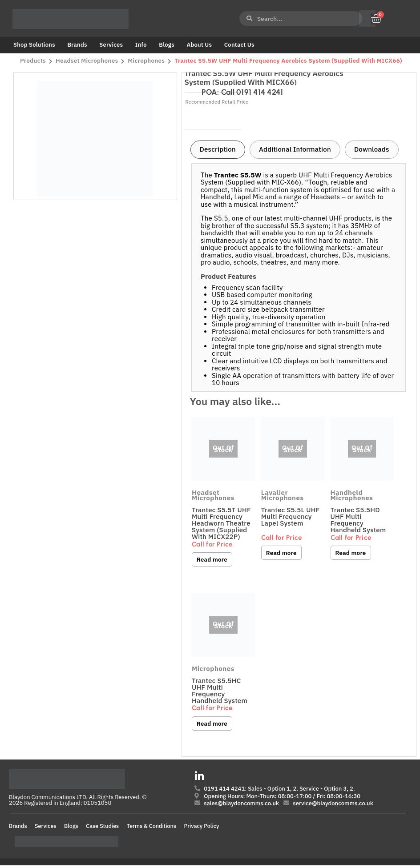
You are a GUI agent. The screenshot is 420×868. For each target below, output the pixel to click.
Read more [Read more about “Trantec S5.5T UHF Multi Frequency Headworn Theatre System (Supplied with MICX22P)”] (212, 559)
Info (141, 45)
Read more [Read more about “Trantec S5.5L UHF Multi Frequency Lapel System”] (282, 553)
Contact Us (239, 45)
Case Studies (102, 828)
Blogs (167, 45)
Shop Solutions (34, 45)
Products (33, 61)
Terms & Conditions (151, 828)
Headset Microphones (87, 61)
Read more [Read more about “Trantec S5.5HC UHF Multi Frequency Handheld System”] (212, 724)
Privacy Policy (202, 828)
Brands (77, 45)
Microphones (147, 61)
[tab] (218, 150)
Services (111, 45)
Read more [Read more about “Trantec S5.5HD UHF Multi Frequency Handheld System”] (351, 553)
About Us (199, 45)
